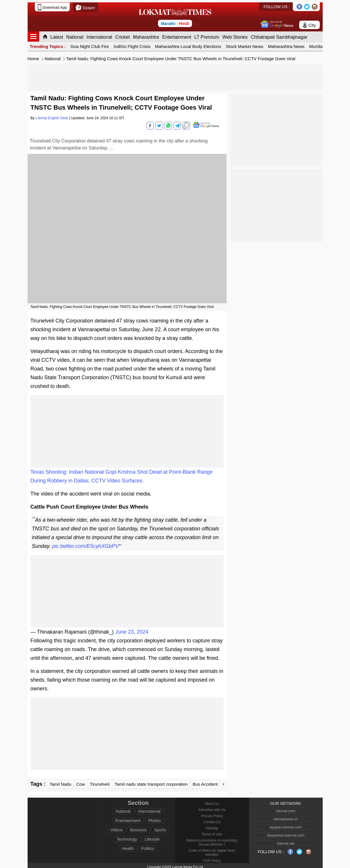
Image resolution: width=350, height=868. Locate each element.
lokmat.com (286, 809)
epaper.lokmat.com (286, 825)
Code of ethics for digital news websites (212, 850)
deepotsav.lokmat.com (286, 833)
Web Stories (235, 35)
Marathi (168, 21)
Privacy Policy (212, 814)
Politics (148, 846)
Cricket (123, 35)
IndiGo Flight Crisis (132, 44)
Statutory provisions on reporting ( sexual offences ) (212, 840)
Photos (155, 818)
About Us (212, 801)
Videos (117, 828)
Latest (57, 35)
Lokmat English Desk (52, 116)
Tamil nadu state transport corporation (151, 782)
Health (128, 846)
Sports (160, 828)
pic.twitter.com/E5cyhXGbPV (85, 544)
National (75, 35)
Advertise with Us (212, 808)
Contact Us (212, 820)
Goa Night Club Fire (90, 44)
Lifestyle (152, 837)
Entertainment (177, 35)
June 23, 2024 (132, 630)
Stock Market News (244, 44)
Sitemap (212, 826)
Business (138, 828)
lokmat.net (286, 841)
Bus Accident (205, 782)
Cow (81, 782)
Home (33, 56)
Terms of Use (212, 832)
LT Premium (207, 35)
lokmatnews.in (286, 817)
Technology (127, 837)
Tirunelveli (100, 782)
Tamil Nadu (61, 782)
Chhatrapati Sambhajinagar (279, 35)
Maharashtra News (286, 44)
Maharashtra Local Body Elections (188, 44)
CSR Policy (212, 858)
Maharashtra (146, 35)
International (99, 35)
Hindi (184, 21)
